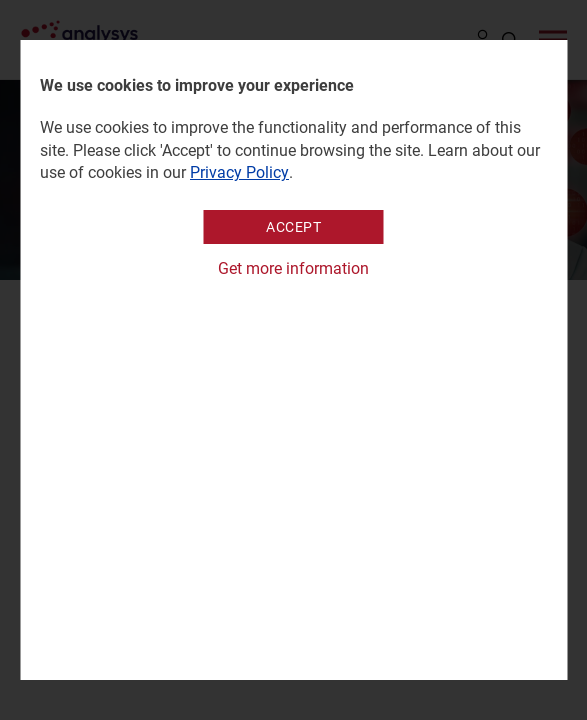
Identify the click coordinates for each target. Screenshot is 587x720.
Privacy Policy (239, 172)
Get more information (293, 268)
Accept (293, 227)
